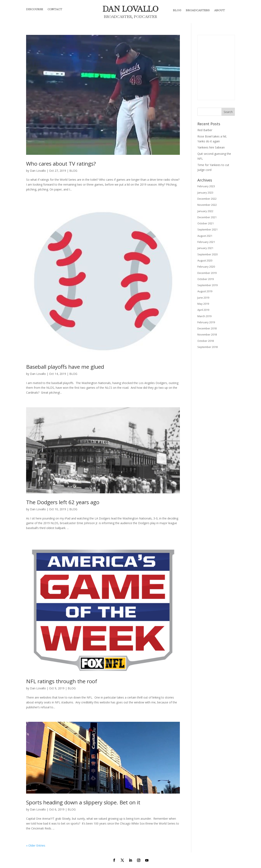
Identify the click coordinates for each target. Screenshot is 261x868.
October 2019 (206, 279)
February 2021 (206, 242)
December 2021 (207, 217)
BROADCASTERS (198, 10)
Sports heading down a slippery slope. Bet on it (83, 802)
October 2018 (206, 341)
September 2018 (207, 347)
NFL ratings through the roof (62, 681)
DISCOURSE (35, 9)
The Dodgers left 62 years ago (63, 502)
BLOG (177, 10)
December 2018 (207, 328)
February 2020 (206, 267)
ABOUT (220, 10)
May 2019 (203, 304)
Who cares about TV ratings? (61, 164)
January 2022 (205, 211)
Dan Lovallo (38, 171)
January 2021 (205, 248)
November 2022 (207, 205)
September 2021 (207, 229)
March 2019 (204, 316)
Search (228, 112)
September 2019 (207, 285)
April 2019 (203, 310)
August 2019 (205, 291)
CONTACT (55, 9)
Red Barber (205, 130)
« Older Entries (36, 845)
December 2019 (207, 273)
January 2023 (205, 193)
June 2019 (203, 298)
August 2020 (205, 260)
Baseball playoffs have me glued (65, 367)
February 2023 (206, 186)
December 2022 (207, 199)
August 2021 (205, 236)
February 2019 (206, 322)
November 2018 (207, 334)
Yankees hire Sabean (211, 147)
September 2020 (207, 254)
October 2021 (206, 223)
